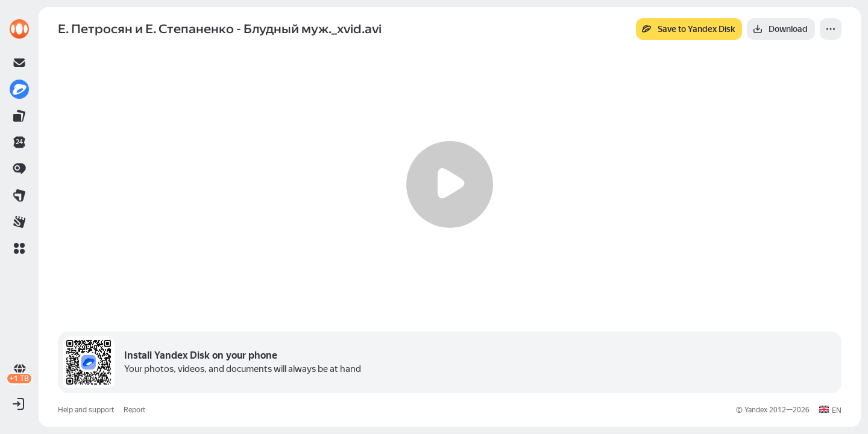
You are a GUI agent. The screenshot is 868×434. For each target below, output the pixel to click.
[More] (831, 29)
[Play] (450, 184)
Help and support (86, 410)
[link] (19, 29)
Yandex (756, 410)
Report (134, 410)
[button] (19, 248)
